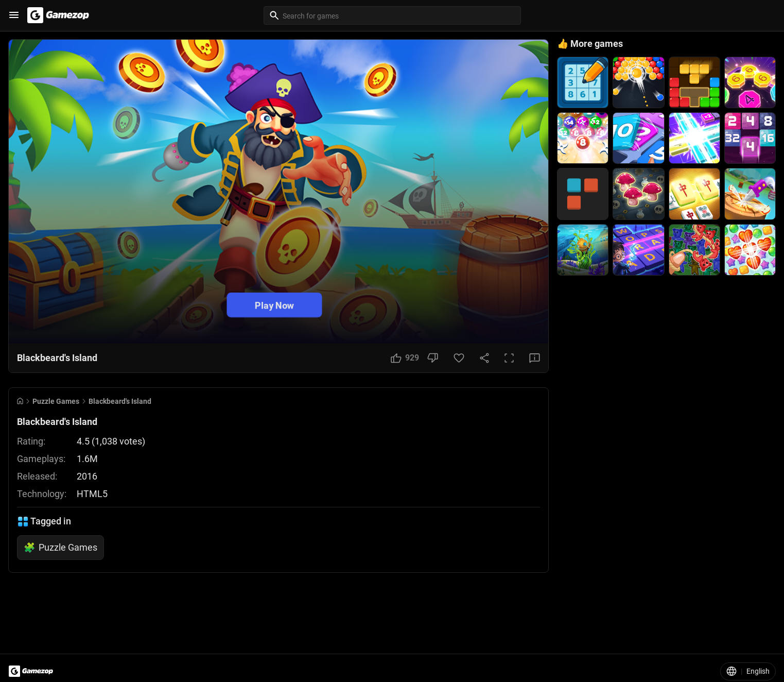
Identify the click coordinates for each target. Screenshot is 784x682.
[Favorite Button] (459, 358)
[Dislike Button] (433, 358)
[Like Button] (405, 358)
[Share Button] (484, 358)
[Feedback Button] (535, 358)
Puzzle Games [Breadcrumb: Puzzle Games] (56, 401)
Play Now (274, 305)
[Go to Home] (20, 401)
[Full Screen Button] (509, 358)
